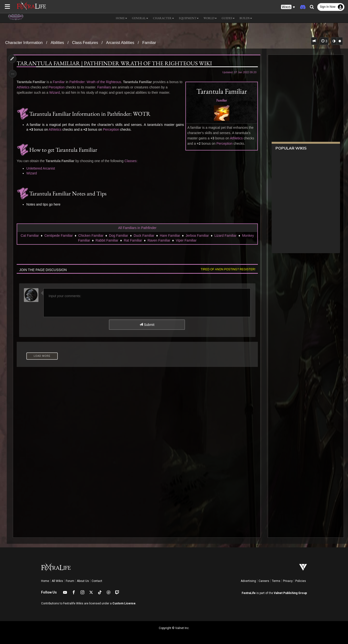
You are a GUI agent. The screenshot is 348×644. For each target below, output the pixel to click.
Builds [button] (246, 18)
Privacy (288, 581)
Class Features (85, 43)
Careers (264, 581)
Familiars (108, 87)
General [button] (140, 18)
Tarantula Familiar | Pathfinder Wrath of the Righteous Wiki (115, 63)
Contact (97, 581)
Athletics (235, 138)
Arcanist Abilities (120, 43)
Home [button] (121, 18)
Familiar (149, 43)
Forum (70, 581)
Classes (131, 161)
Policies (301, 581)
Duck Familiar (144, 236)
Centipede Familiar (58, 236)
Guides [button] (228, 18)
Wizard (55, 93)
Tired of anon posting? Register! (227, 269)
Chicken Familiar (91, 236)
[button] (288, 7)
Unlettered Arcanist (42, 168)
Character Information (24, 43)
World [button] (210, 18)
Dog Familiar (118, 236)
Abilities (57, 43)
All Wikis (57, 581)
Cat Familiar (30, 236)
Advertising (248, 581)
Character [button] (163, 18)
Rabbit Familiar (107, 240)
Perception (223, 143)
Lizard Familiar (225, 236)
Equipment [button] (189, 18)
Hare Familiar (170, 236)
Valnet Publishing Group (290, 593)
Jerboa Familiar (197, 236)
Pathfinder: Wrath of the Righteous (96, 82)
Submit (147, 325)
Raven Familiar (159, 240)
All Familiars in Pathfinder (137, 228)
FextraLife (249, 593)
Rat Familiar (133, 240)
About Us (83, 581)
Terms (276, 581)
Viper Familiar (186, 240)
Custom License (124, 603)
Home (45, 581)
